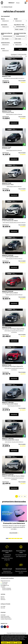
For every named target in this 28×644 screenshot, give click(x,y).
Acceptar (5, 643)
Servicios (3, 608)
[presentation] (3, 521)
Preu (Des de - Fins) (19, 25)
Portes (3, 49)
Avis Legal (3, 615)
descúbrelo (14, 87)
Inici (2, 7)
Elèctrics (3, 598)
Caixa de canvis (5, 43)
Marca (3, 19)
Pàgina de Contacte (5, 581)
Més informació (16, 641)
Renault (3, 597)
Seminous (3, 600)
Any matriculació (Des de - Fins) (20, 34)
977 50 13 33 (5, 582)
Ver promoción (13, 533)
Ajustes (19, 643)
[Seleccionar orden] (19, 56)
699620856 (5, 584)
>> (25, 496)
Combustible (18, 43)
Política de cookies (5, 616)
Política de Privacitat (6, 618)
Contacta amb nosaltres (7, 578)
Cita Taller (3, 607)
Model (16, 19)
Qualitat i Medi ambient (6, 619)
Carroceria (4, 25)
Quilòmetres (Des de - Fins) (7, 34)
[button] (7, 538)
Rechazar (12, 643)
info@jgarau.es (5, 585)
